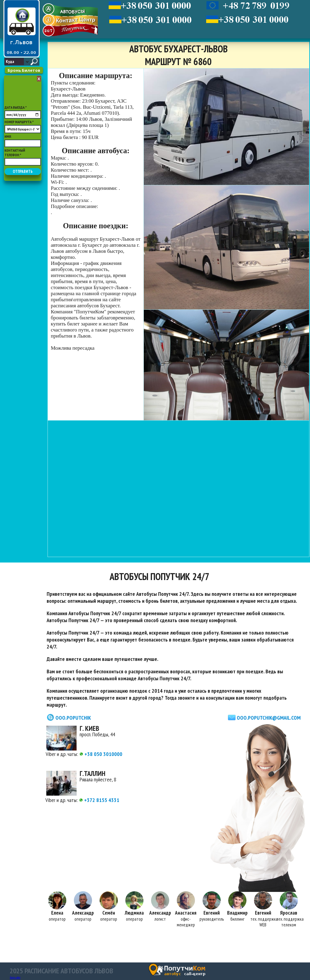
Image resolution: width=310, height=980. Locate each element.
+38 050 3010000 (101, 754)
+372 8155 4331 (99, 800)
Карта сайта (15, 977)
